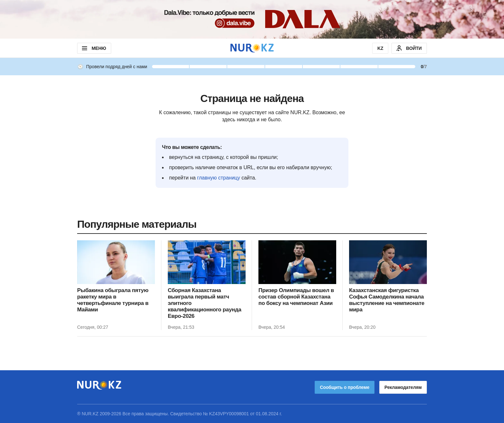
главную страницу (219, 178)
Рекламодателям (403, 387)
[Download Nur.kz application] (252, 19)
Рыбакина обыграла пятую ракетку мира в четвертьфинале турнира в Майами (113, 300)
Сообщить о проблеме (345, 387)
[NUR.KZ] (252, 48)
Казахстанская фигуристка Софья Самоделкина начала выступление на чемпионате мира (387, 300)
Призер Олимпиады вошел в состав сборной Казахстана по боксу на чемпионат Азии (296, 297)
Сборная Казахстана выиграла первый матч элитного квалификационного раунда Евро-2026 (205, 303)
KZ (380, 48)
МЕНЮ (93, 48)
